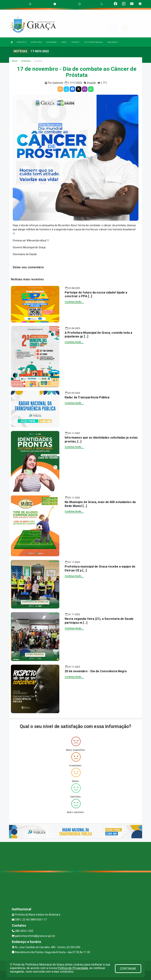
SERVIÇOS (76, 42)
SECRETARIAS (52, 42)
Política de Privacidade (73, 968)
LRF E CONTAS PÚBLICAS (94, 42)
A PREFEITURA (37, 42)
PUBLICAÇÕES (113, 42)
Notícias (26, 61)
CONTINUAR (128, 969)
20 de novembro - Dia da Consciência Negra (96, 671)
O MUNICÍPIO (22, 42)
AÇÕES (65, 42)
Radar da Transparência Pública (87, 397)
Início (15, 61)
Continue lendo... (74, 302)
